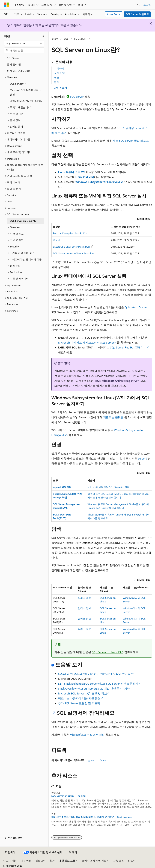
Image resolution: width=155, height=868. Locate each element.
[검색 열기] (138, 5)
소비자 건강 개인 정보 (94, 861)
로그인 (147, 4)
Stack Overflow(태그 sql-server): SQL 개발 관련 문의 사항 (93, 688)
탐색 (57, 82)
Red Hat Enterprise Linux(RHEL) (70, 233)
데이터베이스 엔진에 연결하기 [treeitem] (27, 101)
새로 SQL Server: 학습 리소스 (131, 141)
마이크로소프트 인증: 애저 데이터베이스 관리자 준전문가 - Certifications (92, 817)
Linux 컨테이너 (85, 177)
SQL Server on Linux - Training (68, 796)
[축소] (43, 36)
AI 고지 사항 (10, 861)
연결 (57, 78)
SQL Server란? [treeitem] (18, 84)
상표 (130, 861)
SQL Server (80, 39)
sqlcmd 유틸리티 (62, 487)
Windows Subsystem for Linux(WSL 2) (99, 182)
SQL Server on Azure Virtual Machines (74, 253)
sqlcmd (143, 458)
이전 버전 (26, 861)
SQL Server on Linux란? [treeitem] (23, 221)
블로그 (39, 861)
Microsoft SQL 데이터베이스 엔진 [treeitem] (26, 92)
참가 (52, 861)
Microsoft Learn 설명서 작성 (87, 735)
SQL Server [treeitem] (13, 58)
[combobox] (24, 43)
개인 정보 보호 (67, 861)
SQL (66, 39)
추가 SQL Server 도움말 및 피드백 (79, 703)
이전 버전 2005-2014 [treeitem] (19, 71)
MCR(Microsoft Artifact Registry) (116, 381)
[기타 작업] (149, 39)
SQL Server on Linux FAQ (108, 652)
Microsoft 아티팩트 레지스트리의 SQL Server (86, 342)
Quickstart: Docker (136, 307)
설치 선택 (59, 73)
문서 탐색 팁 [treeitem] (14, 64)
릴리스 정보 (84, 598)
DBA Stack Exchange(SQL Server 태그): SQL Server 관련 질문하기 (98, 683)
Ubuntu (57, 240)
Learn (55, 39)
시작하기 (59, 68)
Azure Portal (114, 14)
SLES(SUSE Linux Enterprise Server (72, 247)
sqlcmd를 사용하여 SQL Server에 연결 (108, 487)
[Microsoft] (7, 5)
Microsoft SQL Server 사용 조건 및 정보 (83, 693)
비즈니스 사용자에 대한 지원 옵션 (79, 698)
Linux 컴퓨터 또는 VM (72, 172)
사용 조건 (118, 861)
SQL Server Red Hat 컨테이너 (128, 347)
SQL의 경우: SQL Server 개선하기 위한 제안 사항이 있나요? (95, 674)
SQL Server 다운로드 (137, 14)
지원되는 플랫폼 (113, 417)
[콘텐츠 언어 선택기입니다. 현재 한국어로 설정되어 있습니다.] (10, 852)
